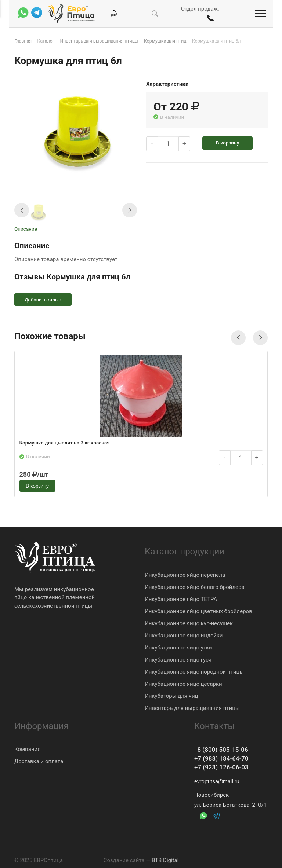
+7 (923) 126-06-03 (223, 767)
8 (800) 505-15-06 (223, 749)
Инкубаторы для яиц (171, 694)
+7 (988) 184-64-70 (223, 758)
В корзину (230, 142)
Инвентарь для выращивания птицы (192, 706)
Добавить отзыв (44, 299)
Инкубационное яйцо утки (178, 646)
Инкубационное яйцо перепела (185, 573)
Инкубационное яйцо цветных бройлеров (198, 609)
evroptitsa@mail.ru (217, 781)
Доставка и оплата (39, 760)
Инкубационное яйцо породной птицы (194, 670)
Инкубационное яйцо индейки (184, 634)
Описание (26, 228)
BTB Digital (165, 860)
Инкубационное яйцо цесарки (183, 682)
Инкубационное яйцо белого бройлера (195, 585)
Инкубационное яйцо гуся (178, 658)
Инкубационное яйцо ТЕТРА (181, 597)
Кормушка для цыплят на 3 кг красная (65, 443)
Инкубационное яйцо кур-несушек (189, 622)
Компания (27, 748)
